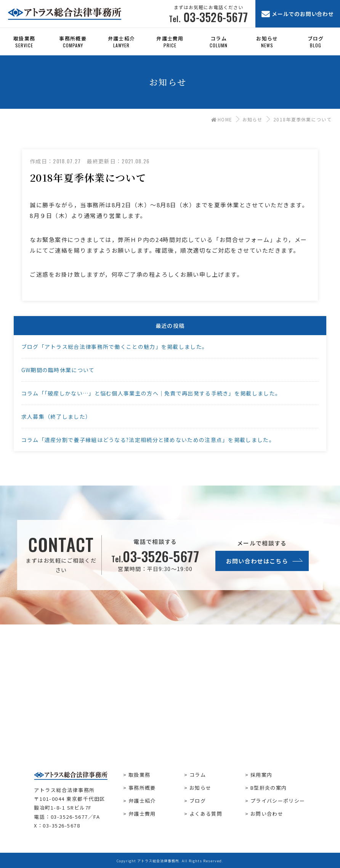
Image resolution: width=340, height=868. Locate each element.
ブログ (198, 801)
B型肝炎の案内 (269, 788)
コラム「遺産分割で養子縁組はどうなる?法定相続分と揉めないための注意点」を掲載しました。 (148, 440)
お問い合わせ (267, 814)
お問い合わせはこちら (257, 561)
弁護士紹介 (142, 801)
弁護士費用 (142, 814)
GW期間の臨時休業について (58, 370)
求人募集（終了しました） (56, 416)
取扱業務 (139, 775)
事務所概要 (142, 788)
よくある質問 (206, 814)
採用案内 (261, 775)
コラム (198, 775)
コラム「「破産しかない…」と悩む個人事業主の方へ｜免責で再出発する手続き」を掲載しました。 (151, 393)
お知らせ (253, 119)
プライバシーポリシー (278, 801)
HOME (222, 119)
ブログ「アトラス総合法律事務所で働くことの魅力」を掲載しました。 (115, 347)
